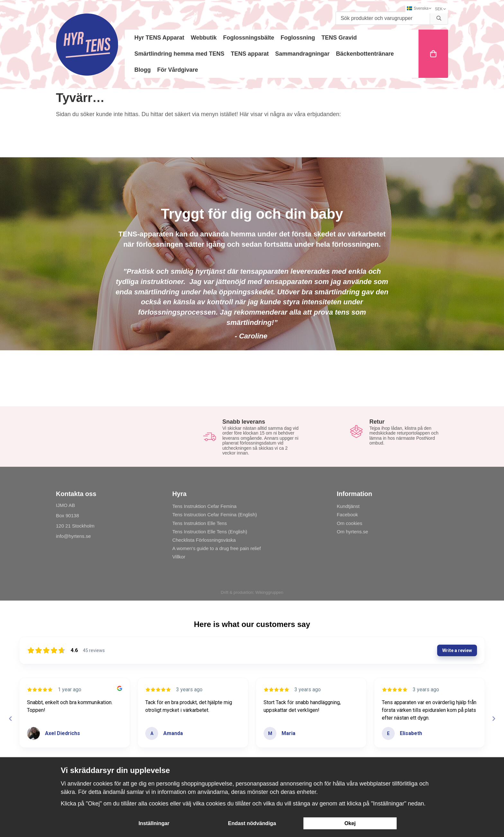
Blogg (143, 70)
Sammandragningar (302, 54)
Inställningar (154, 823)
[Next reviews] (493, 719)
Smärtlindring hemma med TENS (179, 54)
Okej (350, 823)
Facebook (347, 515)
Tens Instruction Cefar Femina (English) (215, 515)
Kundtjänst (348, 506)
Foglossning (298, 38)
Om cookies (350, 523)
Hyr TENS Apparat (159, 38)
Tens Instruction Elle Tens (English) (210, 532)
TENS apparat (250, 54)
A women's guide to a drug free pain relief (217, 548)
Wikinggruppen (269, 592)
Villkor (179, 557)
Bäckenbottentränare (365, 54)
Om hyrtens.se (353, 532)
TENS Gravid (339, 38)
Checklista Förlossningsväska (204, 540)
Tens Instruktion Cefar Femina (204, 506)
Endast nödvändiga (252, 823)
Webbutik (204, 38)
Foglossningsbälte (249, 38)
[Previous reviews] (10, 719)
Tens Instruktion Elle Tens (200, 523)
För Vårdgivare (178, 70)
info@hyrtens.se (73, 536)
